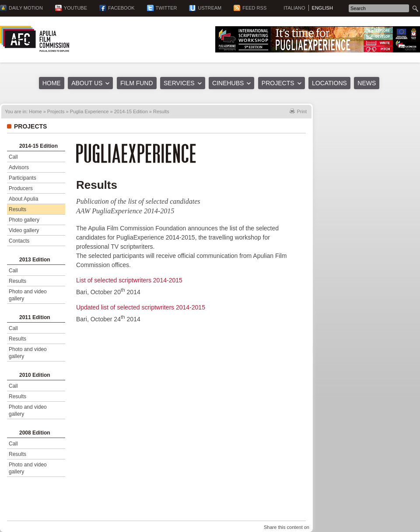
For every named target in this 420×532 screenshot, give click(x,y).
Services (179, 83)
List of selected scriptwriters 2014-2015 (129, 280)
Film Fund (137, 83)
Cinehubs (228, 83)
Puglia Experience (89, 111)
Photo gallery (24, 220)
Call (13, 157)
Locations (329, 83)
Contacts (19, 241)
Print (302, 111)
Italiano (294, 8)
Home (52, 83)
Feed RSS (254, 8)
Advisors (19, 167)
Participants (23, 178)
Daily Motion (26, 8)
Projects (278, 83)
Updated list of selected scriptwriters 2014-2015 (141, 307)
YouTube (75, 8)
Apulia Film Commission (35, 39)
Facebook (121, 8)
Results (17, 209)
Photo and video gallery (28, 295)
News (367, 83)
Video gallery (24, 230)
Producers (21, 188)
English (322, 8)
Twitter (166, 8)
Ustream (210, 8)
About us (87, 83)
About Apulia (23, 199)
